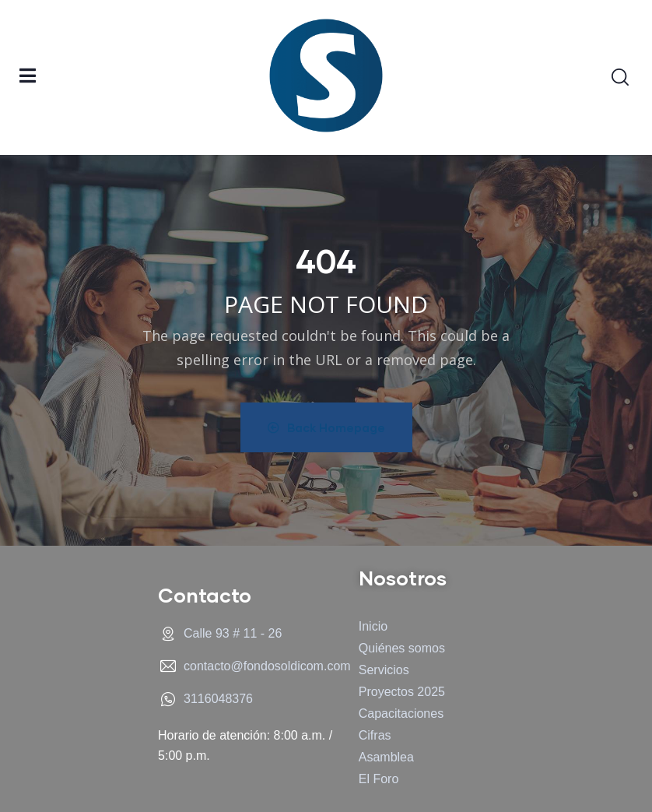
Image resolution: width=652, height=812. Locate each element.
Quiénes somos (402, 648)
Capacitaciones (401, 714)
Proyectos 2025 (402, 692)
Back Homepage (326, 427)
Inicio (373, 626)
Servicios (384, 670)
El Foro (379, 779)
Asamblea (386, 757)
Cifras (375, 735)
